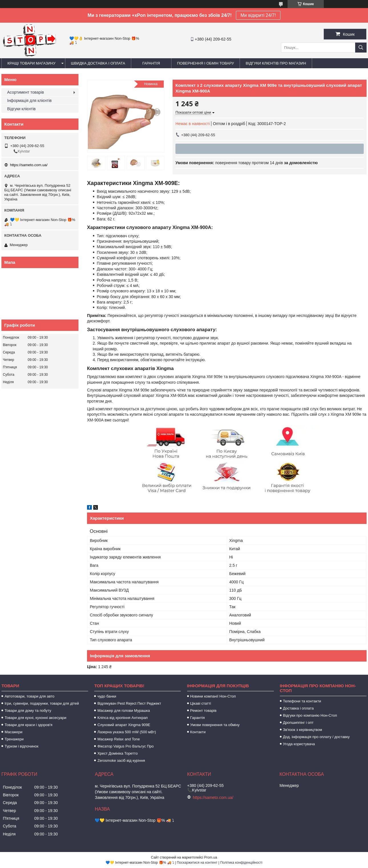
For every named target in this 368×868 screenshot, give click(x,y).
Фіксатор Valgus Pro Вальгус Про (125, 746)
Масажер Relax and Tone (119, 739)
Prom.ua (211, 857)
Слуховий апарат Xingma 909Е (124, 725)
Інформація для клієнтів (29, 101)
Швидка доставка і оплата (98, 63)
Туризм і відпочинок (22, 746)
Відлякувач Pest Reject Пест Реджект (129, 703)
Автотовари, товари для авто (30, 696)
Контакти (198, 732)
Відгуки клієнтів (21, 109)
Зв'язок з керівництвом (303, 730)
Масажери (13, 732)
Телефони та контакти (302, 701)
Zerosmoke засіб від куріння (121, 760)
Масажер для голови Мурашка (124, 711)
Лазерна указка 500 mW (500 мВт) (127, 732)
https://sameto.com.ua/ (29, 165)
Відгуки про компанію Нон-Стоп (310, 715)
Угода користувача (299, 744)
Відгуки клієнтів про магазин (276, 63)
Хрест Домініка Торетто (117, 753)
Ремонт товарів (203, 711)
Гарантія (151, 63)
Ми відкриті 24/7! (258, 15)
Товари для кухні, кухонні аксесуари (35, 718)
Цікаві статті (201, 703)
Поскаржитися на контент (197, 863)
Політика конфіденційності (241, 863)
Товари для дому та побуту (28, 711)
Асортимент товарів (26, 92)
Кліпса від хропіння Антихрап (122, 718)
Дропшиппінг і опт (298, 723)
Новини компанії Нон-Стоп (213, 696)
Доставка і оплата (298, 708)
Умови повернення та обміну (215, 725)
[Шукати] (361, 48)
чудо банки (107, 696)
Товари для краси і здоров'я (28, 725)
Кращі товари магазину (32, 63)
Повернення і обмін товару (206, 63)
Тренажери (14, 739)
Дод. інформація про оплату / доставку (316, 737)
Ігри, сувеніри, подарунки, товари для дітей (42, 703)
